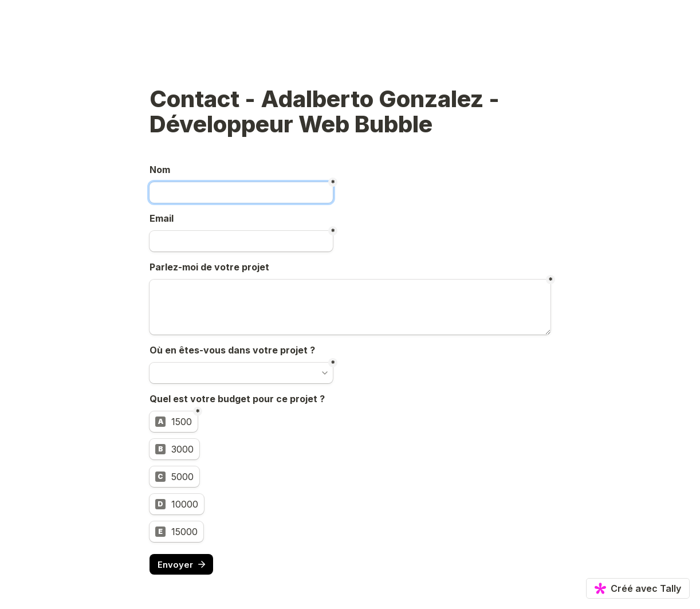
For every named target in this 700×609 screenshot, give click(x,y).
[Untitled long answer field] (350, 307)
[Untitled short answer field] (241, 192)
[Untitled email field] (241, 241)
